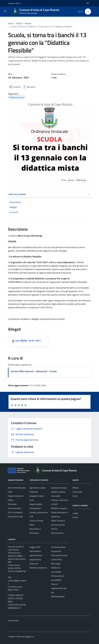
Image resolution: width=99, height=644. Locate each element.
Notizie (76, 488)
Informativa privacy (59, 555)
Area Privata (13, 620)
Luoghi (75, 513)
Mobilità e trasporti (59, 508)
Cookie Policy (57, 559)
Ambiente (34, 492)
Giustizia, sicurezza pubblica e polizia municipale (59, 492)
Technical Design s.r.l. (26, 637)
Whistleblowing (58, 596)
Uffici (10, 492)
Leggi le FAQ (35, 547)
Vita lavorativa (57, 533)
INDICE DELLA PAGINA (49, 194)
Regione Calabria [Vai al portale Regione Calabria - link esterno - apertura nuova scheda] (14, 3)
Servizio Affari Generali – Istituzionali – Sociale (34, 371)
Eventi (75, 517)
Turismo (54, 529)
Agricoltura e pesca (38, 488)
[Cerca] (88, 12)
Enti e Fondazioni (15, 512)
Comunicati (77, 492)
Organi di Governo (16, 496)
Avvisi (75, 496)
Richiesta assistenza (38, 568)
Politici (11, 500)
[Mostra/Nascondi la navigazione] (5, 11)
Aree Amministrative (17, 488)
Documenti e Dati (15, 516)
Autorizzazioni (35, 508)
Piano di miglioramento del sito (59, 588)
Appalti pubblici (36, 504)
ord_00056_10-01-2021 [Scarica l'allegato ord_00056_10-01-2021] (28, 341)
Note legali (56, 564)
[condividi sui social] (15, 87)
